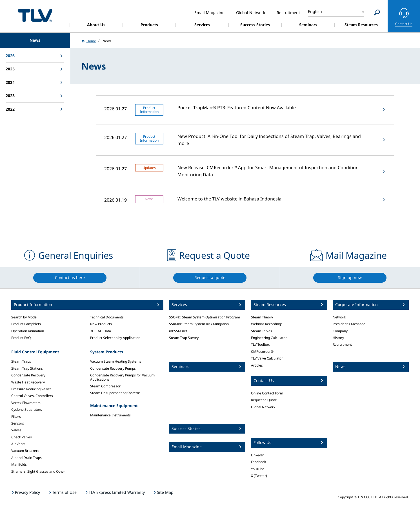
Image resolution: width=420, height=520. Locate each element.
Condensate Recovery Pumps (113, 368)
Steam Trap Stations (27, 368)
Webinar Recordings (267, 324)
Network (339, 317)
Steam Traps (21, 361)
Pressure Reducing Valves (31, 389)
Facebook (258, 462)
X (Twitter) (259, 476)
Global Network (263, 407)
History (338, 338)
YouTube (258, 469)
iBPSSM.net (178, 331)
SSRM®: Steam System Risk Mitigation (199, 324)
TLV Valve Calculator (267, 358)
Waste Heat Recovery (28, 382)
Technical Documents (107, 317)
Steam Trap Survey (184, 338)
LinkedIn (258, 455)
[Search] (377, 13)
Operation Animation (28, 331)
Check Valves (22, 437)
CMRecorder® (262, 351)
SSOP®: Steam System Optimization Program (205, 317)
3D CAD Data (101, 331)
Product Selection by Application (115, 338)
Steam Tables (262, 331)
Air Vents (18, 444)
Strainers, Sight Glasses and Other (38, 471)
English (315, 11)
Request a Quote (264, 400)
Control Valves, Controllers (32, 396)
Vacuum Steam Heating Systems (116, 361)
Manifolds (19, 464)
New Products (101, 324)
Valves (16, 430)
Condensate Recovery (28, 375)
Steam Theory (262, 317)
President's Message (349, 324)
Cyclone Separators (27, 409)
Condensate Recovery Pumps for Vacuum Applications (122, 377)
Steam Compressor (105, 386)
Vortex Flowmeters (26, 403)
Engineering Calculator (269, 338)
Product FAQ (21, 338)
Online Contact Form (267, 393)
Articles (257, 365)
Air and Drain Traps (26, 458)
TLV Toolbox (260, 344)
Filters (16, 417)
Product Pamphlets (26, 324)
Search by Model (24, 317)
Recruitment (342, 344)
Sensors (18, 423)
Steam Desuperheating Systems (115, 393)
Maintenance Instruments (110, 415)
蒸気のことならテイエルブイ (35, 15)
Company (340, 331)
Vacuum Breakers (25, 451)
